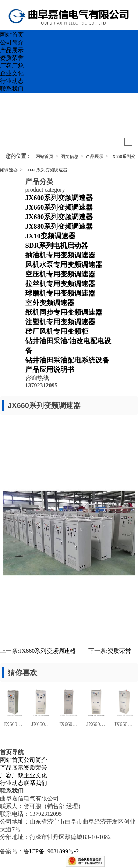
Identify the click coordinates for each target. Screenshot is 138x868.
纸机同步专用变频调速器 (64, 312)
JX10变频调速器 (51, 236)
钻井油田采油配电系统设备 (67, 360)
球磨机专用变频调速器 (60, 293)
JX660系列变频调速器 (46, 170)
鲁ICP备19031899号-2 (51, 851)
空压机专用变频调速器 (60, 274)
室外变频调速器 (50, 303)
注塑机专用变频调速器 (60, 322)
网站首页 (12, 35)
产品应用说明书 (50, 370)
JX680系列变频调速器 (59, 217)
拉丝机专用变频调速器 (60, 284)
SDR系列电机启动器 (57, 245)
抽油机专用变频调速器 (60, 255)
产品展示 (12, 50)
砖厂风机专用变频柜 (57, 331)
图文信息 (70, 156)
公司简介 (12, 42)
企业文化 (12, 73)
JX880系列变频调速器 (59, 226)
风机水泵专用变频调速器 (64, 265)
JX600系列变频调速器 (59, 198)
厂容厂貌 (12, 66)
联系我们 (12, 89)
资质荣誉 (12, 58)
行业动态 (12, 81)
